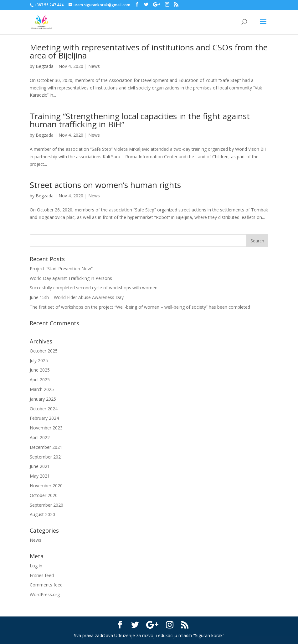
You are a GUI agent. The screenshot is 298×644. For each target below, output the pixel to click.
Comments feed (46, 585)
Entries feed (42, 575)
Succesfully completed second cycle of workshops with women (94, 288)
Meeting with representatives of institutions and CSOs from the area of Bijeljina (149, 51)
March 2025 (42, 389)
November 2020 (46, 486)
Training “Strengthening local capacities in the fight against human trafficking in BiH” (140, 120)
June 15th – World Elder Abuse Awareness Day (77, 297)
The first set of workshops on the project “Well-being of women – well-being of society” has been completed (140, 307)
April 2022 (40, 437)
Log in (36, 566)
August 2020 (42, 514)
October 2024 (44, 409)
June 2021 (40, 466)
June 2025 (40, 370)
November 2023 (46, 428)
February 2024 (44, 418)
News (94, 66)
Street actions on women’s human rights (105, 185)
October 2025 (44, 351)
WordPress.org (45, 594)
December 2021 (46, 447)
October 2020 (44, 495)
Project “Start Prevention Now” (61, 269)
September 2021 (46, 457)
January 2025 (43, 399)
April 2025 (40, 380)
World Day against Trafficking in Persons (71, 278)
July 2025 (39, 360)
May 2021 (40, 476)
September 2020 (46, 505)
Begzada (45, 66)
